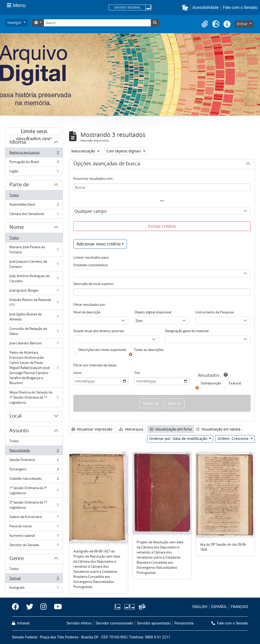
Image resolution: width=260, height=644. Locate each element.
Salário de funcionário (34, 518)
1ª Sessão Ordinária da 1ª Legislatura (34, 490)
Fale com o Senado (240, 7)
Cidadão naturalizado (34, 480)
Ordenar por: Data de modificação (179, 439)
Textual (34, 579)
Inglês (34, 172)
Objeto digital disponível (153, 312)
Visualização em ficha (171, 429)
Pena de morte (34, 527)
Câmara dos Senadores (34, 215)
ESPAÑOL (219, 607)
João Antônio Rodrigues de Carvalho (34, 278)
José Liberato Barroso (34, 344)
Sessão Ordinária (34, 461)
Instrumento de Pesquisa (215, 312)
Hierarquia (131, 429)
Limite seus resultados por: (34, 131)
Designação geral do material (187, 331)
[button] (186, 7)
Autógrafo (34, 588)
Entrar (243, 24)
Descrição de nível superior (94, 284)
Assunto (19, 431)
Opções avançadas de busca (107, 164)
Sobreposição (211, 383)
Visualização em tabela (218, 429)
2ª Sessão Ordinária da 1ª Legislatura (34, 505)
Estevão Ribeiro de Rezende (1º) (34, 302)
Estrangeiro (34, 470)
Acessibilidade (206, 7)
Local (15, 417)
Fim (137, 373)
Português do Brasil (34, 163)
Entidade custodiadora (91, 265)
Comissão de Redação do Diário (34, 331)
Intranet (21, 623)
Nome (17, 228)
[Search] (97, 23)
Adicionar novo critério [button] (99, 244)
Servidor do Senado (34, 546)
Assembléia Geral (34, 205)
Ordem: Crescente (234, 439)
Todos (14, 195)
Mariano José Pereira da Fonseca (34, 249)
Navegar (15, 22)
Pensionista (184, 623)
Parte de (19, 185)
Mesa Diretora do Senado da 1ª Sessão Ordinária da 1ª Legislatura (34, 397)
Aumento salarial (34, 537)
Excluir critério (162, 226)
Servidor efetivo (79, 623)
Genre (17, 559)
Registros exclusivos (34, 154)
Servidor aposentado (154, 623)
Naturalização (34, 451)
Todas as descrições (149, 350)
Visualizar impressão (92, 429)
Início (77, 373)
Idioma (18, 143)
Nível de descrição (87, 312)
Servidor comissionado (114, 623)
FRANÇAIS (239, 607)
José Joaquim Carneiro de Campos (34, 264)
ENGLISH (200, 607)
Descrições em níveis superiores (102, 350)
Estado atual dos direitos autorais (99, 331)
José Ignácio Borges (34, 291)
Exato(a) (235, 383)
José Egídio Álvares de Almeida (34, 317)
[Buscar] (162, 187)
